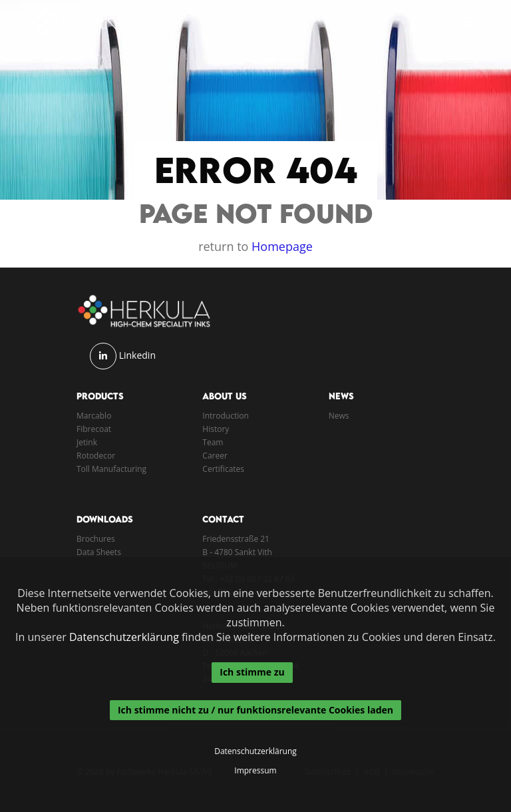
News (339, 416)
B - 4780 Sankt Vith (237, 552)
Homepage (282, 246)
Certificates (223, 469)
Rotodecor (96, 456)
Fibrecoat (94, 429)
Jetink (87, 442)
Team (213, 442)
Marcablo (94, 416)
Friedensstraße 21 (236, 539)
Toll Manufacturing (111, 469)
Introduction (225, 416)
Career (215, 456)
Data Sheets (99, 552)
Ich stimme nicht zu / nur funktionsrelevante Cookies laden (255, 710)
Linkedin (137, 355)
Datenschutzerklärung (124, 637)
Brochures (96, 539)
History (216, 429)
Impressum (255, 771)
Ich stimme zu (252, 672)
